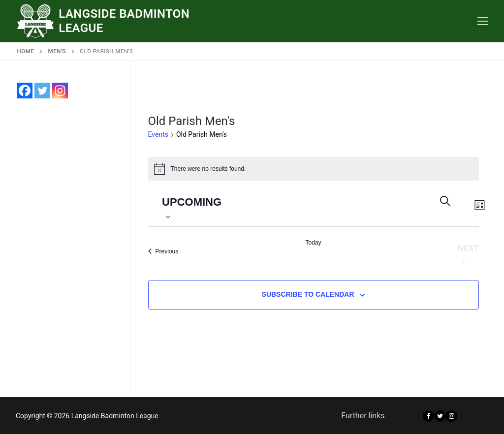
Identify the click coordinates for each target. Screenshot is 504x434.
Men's (57, 51)
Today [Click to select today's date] (313, 243)
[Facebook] (428, 416)
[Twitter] (440, 416)
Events (158, 134)
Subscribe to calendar (308, 294)
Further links (363, 416)
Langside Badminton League (124, 21)
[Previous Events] (163, 251)
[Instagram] (451, 416)
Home (26, 51)
